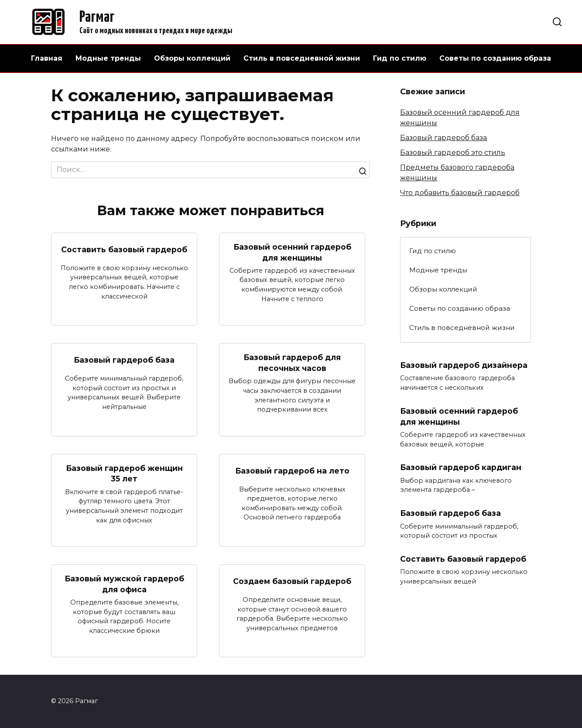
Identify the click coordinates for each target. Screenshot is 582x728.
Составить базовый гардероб (124, 249)
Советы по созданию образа (495, 58)
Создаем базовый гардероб (292, 581)
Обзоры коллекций (192, 58)
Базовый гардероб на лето (292, 471)
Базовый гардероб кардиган (461, 467)
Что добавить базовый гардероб (460, 193)
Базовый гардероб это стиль (453, 153)
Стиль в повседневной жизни (302, 58)
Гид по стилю (400, 58)
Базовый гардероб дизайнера (464, 365)
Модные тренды (108, 58)
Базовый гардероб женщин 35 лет (124, 474)
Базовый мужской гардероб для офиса (124, 584)
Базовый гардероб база (124, 360)
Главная (47, 58)
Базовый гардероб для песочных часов (292, 363)
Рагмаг (97, 17)
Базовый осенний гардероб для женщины (292, 252)
